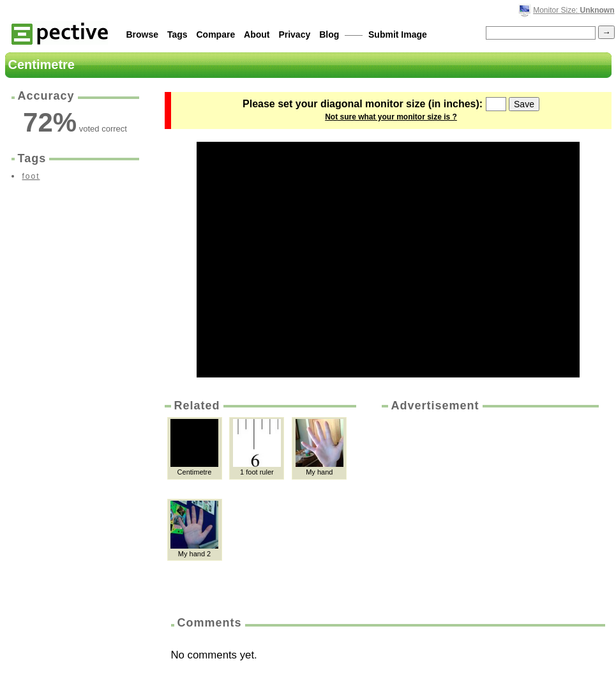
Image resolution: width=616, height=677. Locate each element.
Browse (143, 34)
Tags (177, 34)
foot (31, 176)
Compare (216, 34)
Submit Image (398, 34)
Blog (329, 34)
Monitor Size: (574, 10)
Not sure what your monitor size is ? (391, 117)
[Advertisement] (489, 510)
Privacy (294, 34)
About (257, 34)
